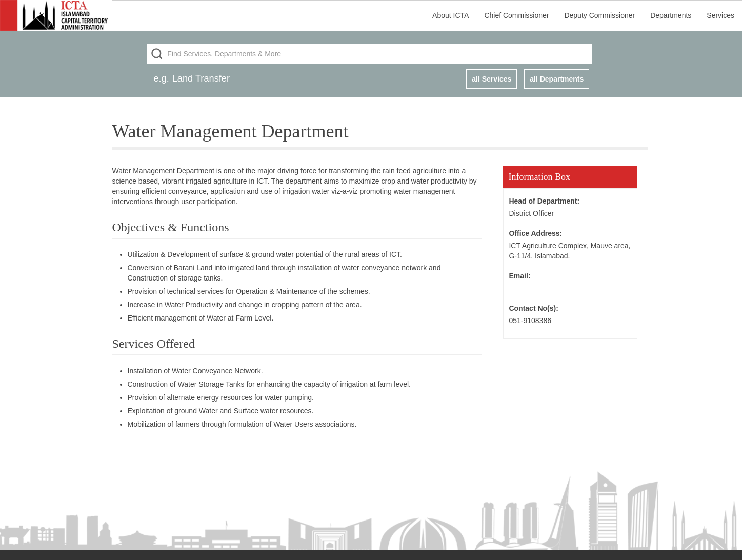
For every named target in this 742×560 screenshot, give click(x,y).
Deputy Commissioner (599, 15)
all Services (492, 79)
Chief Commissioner (516, 15)
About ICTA (450, 15)
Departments (671, 15)
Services (720, 15)
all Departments (557, 79)
